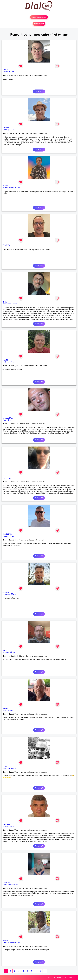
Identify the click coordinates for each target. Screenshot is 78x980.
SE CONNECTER (39, 24)
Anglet (5, 246)
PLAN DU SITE (63, 977)
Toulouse (6, 362)
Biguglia (5, 536)
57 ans (18, 188)
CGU (54, 977)
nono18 (5, 70)
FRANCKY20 (7, 534)
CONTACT (73, 977)
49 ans (13, 768)
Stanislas (6, 592)
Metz (4, 420)
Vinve (5, 766)
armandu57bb (8, 418)
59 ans (11, 710)
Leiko (5, 650)
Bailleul (5, 826)
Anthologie (6, 244)
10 (44, 971)
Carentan (6, 652)
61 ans (13, 130)
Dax (4, 478)
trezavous (6, 882)
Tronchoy (6, 130)
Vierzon (5, 72)
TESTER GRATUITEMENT (39, 17)
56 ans (9, 478)
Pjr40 (4, 476)
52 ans (12, 72)
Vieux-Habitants (8, 942)
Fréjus (5, 710)
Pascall (5, 186)
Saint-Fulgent (7, 884)
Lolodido (6, 128)
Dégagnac (6, 594)
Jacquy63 (6, 824)
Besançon (6, 768)
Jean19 (5, 360)
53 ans (12, 536)
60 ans (18, 942)
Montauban (7, 304)
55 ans (13, 362)
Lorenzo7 (6, 708)
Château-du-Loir (8, 188)
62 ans (10, 420)
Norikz (5, 302)
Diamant (6, 940)
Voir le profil (39, 91)
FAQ (50, 977)
